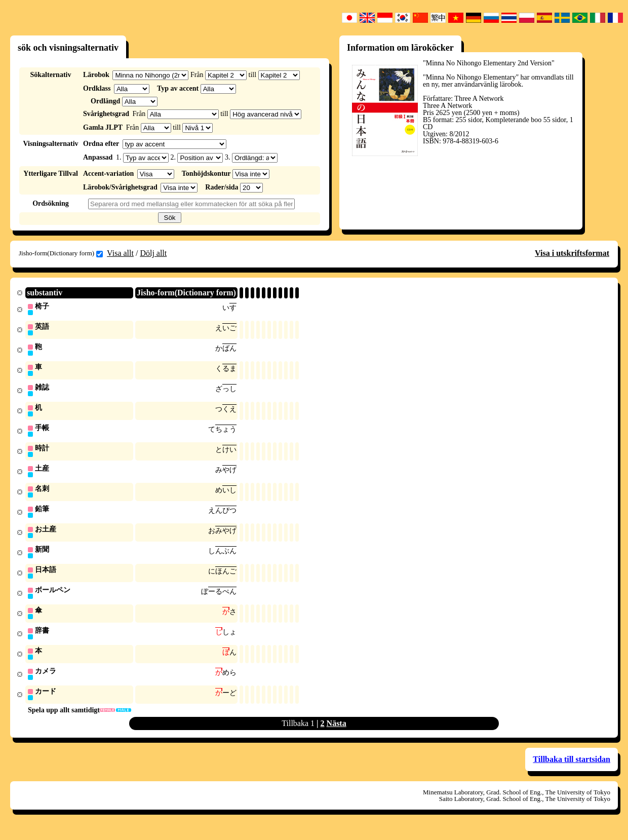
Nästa (337, 733)
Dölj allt (153, 253)
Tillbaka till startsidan (572, 769)
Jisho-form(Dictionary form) (61, 253)
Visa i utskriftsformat (572, 253)
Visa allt (120, 253)
